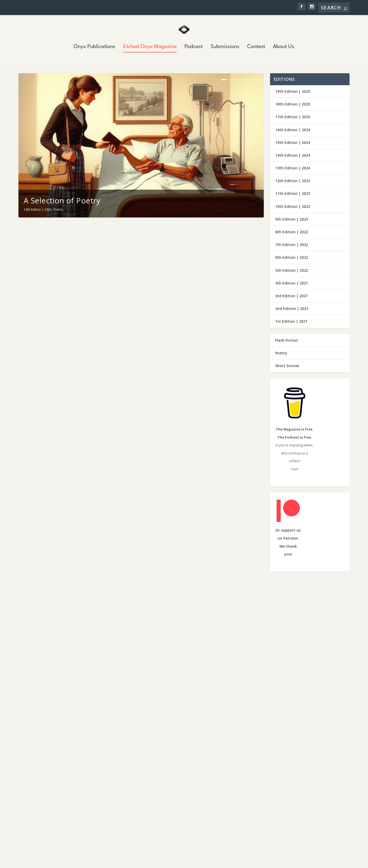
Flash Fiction (287, 340)
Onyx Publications (94, 47)
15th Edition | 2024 (293, 143)
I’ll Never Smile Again (187, 306)
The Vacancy (172, 672)
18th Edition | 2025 (293, 104)
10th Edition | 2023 (293, 206)
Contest (256, 47)
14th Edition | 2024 (293, 155)
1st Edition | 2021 (291, 321)
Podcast (194, 47)
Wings (168, 753)
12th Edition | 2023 (293, 181)
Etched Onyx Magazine (150, 47)
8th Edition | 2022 (292, 232)
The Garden (171, 550)
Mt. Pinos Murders (57, 826)
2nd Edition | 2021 (292, 309)
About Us (284, 47)
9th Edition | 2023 (292, 219)
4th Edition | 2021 (292, 283)
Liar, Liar (170, 800)
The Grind (42, 683)
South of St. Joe (177, 776)
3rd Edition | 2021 (291, 296)
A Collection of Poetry (64, 428)
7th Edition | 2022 (292, 245)
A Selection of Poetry (62, 200)
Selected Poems (179, 428)
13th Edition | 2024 (293, 168)
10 (257, 80)
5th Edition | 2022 (292, 270)
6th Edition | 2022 (292, 257)
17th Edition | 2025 (293, 117)
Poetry (58, 210)
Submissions (225, 47)
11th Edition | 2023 (293, 193)
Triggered (172, 824)
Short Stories (74, 694)
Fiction (58, 694)
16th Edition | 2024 (293, 130)
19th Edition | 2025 (38, 210)
